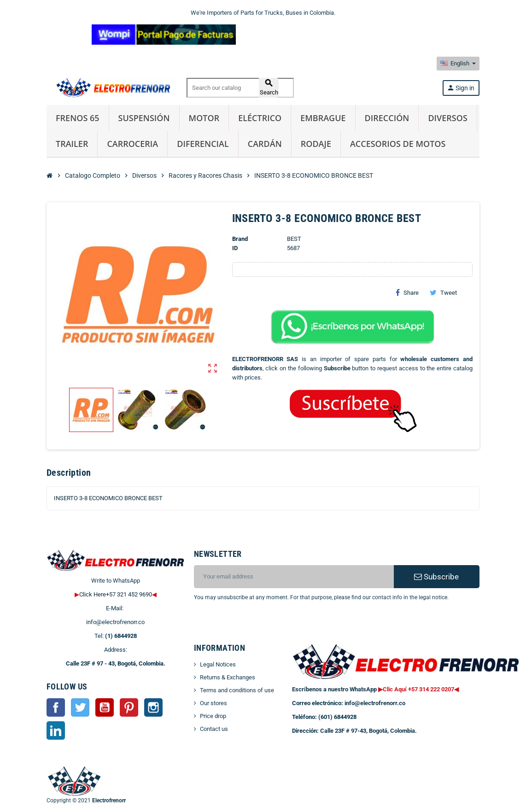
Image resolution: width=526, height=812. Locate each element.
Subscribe (436, 577)
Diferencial (203, 144)
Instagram (153, 707)
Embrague (323, 118)
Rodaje (316, 144)
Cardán (265, 144)
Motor (204, 118)
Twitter (80, 707)
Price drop (213, 716)
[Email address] (294, 577)
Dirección (387, 118)
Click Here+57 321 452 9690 (116, 594)
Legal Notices (218, 664)
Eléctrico (260, 118)
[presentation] (269, 625)
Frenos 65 (78, 118)
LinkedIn (56, 730)
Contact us (214, 729)
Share (407, 292)
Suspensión (144, 118)
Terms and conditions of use (237, 690)
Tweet (443, 292)
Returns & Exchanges (228, 677)
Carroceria (132, 144)
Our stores (213, 703)
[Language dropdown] (458, 64)
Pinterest (129, 707)
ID (235, 248)
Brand (240, 239)
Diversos (447, 118)
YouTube (105, 707)
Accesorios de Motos (398, 144)
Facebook (56, 707)
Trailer (72, 144)
